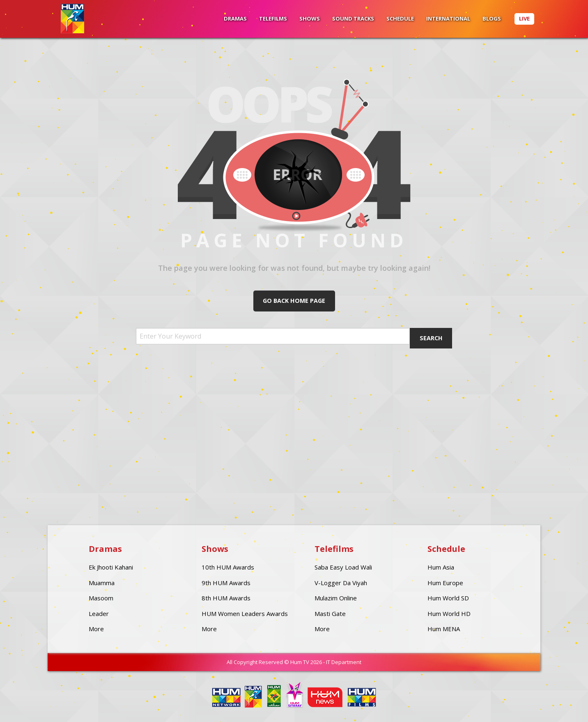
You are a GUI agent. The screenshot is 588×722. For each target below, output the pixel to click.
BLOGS (492, 18)
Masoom (101, 598)
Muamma (102, 583)
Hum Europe (445, 583)
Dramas (235, 18)
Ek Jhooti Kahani (111, 567)
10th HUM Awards (228, 567)
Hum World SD (448, 598)
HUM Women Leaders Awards (245, 614)
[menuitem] (235, 19)
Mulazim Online (336, 598)
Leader (99, 614)
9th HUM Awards (226, 583)
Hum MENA (444, 629)
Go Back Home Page (294, 301)
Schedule (400, 18)
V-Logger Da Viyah (341, 583)
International (448, 18)
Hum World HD (449, 614)
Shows (310, 18)
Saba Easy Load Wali (343, 567)
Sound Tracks (353, 18)
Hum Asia (441, 567)
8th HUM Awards (226, 598)
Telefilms (273, 18)
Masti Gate (330, 614)
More (96, 629)
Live (524, 18)
